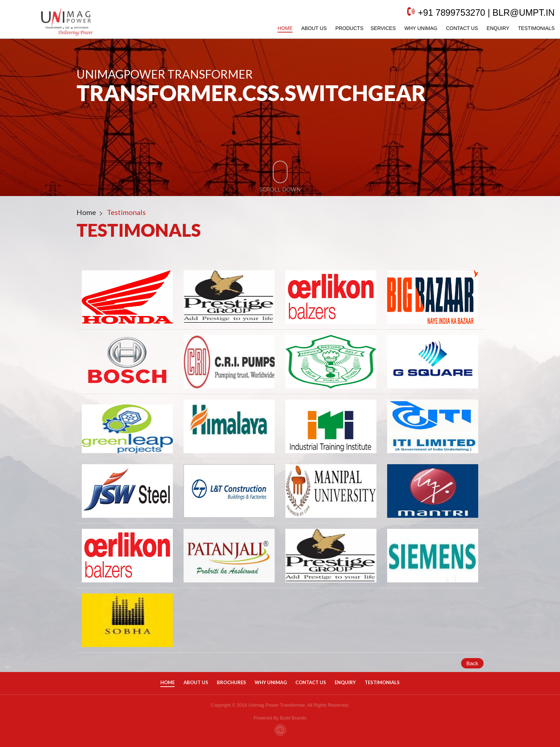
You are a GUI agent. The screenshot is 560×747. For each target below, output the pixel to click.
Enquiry (491, 32)
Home (278, 32)
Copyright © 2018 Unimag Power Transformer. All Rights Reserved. (280, 705)
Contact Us (455, 32)
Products (342, 32)
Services (376, 32)
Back (472, 663)
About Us (307, 32)
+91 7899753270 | (447, 16)
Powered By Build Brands (280, 718)
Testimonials (529, 32)
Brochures (231, 682)
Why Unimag (414, 32)
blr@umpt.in (516, 16)
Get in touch (78, 127)
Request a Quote (170, 127)
